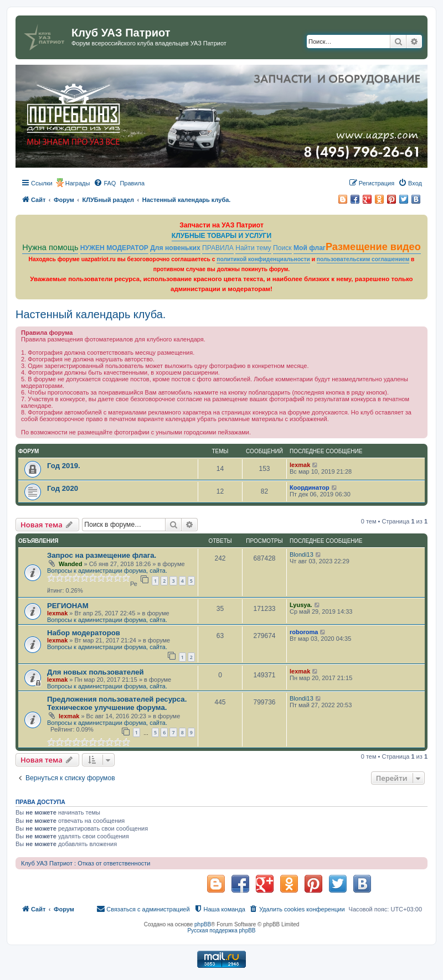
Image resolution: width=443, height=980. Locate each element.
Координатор (310, 488)
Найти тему (253, 248)
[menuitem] (105, 183)
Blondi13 (302, 554)
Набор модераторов (84, 633)
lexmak (300, 465)
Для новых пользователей (96, 672)
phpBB (203, 924)
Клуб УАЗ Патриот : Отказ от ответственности (86, 863)
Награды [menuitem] (78, 183)
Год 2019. (64, 466)
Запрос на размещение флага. (102, 555)
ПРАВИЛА (218, 248)
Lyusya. (301, 605)
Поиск (282, 248)
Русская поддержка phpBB (221, 930)
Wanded (70, 564)
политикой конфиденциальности (263, 259)
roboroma (304, 632)
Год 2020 (63, 488)
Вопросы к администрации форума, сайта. (107, 571)
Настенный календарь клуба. (91, 314)
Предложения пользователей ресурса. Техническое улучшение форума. (117, 703)
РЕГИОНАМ (68, 606)
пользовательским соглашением (363, 259)
